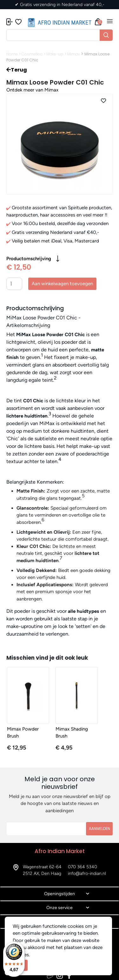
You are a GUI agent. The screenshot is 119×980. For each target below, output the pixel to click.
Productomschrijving (33, 259)
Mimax (74, 54)
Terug (17, 70)
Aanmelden (99, 829)
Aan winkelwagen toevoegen (62, 284)
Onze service (60, 908)
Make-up (55, 54)
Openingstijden (60, 894)
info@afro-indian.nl (87, 873)
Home (12, 54)
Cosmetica (32, 54)
